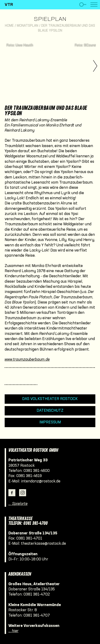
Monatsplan (28, 26)
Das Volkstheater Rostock (50, 399)
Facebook (12, 493)
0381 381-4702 (37, 594)
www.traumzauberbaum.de (27, 360)
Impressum (50, 422)
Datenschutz (50, 411)
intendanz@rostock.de (41, 481)
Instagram (23, 493)
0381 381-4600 (37, 471)
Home (9, 26)
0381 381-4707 (37, 616)
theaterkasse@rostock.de (43, 544)
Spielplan (50, 19)
